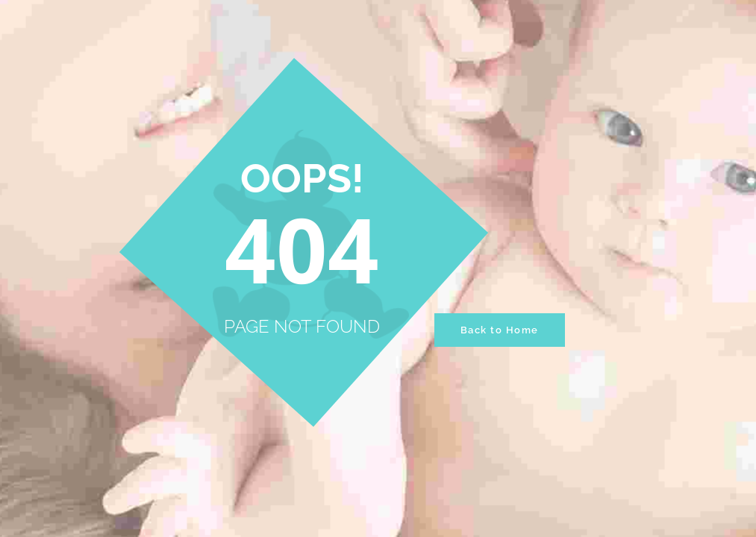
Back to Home (500, 330)
